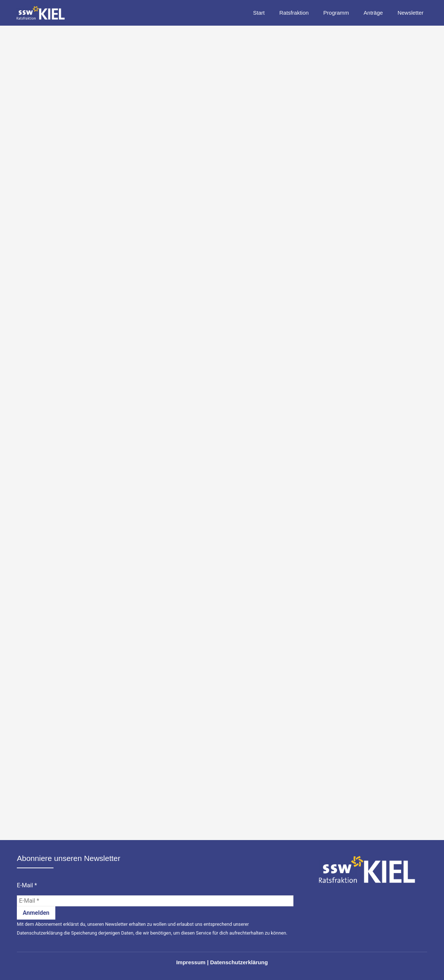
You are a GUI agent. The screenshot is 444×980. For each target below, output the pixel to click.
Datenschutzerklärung (40, 933)
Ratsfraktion (294, 13)
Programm (336, 13)
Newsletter (410, 13)
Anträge (373, 13)
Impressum (191, 962)
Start (259, 13)
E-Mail (27, 885)
